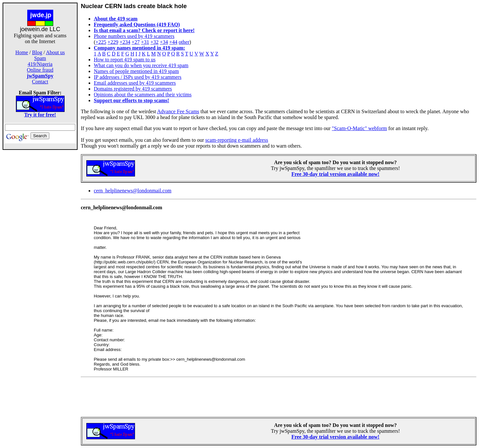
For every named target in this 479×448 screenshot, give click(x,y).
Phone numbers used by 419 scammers (134, 36)
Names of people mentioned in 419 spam (136, 71)
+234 (125, 42)
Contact (40, 82)
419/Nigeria (40, 64)
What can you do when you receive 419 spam (141, 65)
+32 (154, 42)
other (184, 42)
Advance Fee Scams (178, 111)
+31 (145, 42)
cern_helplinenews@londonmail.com (133, 191)
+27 (135, 42)
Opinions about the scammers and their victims (143, 95)
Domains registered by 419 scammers (133, 89)
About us (55, 52)
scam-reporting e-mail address (237, 140)
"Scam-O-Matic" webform (360, 128)
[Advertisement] (40, 252)
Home (22, 52)
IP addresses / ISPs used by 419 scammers (138, 77)
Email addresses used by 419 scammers (135, 83)
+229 (113, 42)
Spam (40, 58)
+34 (164, 42)
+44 (173, 42)
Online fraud (40, 70)
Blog (37, 52)
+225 (101, 42)
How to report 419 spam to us (125, 60)
